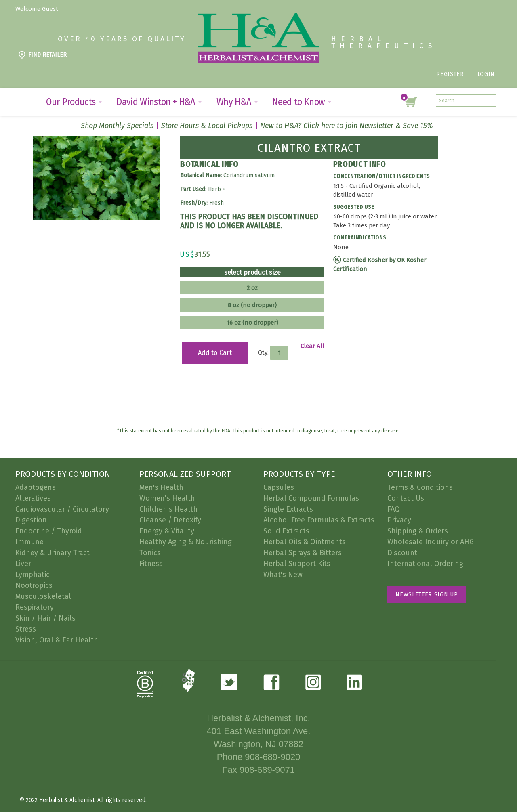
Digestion (31, 520)
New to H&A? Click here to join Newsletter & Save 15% (347, 126)
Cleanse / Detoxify (170, 520)
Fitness (151, 564)
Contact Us (406, 498)
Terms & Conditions (420, 487)
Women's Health (167, 498)
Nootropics (34, 585)
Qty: (263, 352)
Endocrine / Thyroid (49, 531)
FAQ (394, 509)
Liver (23, 564)
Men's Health (161, 487)
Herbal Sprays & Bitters (303, 553)
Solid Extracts (286, 531)
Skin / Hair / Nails (45, 618)
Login (486, 74)
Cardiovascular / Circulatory (62, 509)
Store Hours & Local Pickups (207, 126)
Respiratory (35, 607)
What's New (283, 575)
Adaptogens (36, 487)
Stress (26, 629)
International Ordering (425, 564)
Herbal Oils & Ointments (305, 542)
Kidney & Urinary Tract (53, 553)
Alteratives (33, 498)
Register (450, 74)
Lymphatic (33, 575)
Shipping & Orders (418, 531)
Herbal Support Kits (297, 564)
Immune (29, 542)
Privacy (399, 520)
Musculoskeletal (43, 596)
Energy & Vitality (167, 531)
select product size (252, 273)
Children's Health (168, 509)
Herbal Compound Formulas (311, 498)
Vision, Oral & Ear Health (57, 640)
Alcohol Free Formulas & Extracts (319, 520)
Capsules (279, 487)
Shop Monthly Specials (117, 126)
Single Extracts (288, 509)
